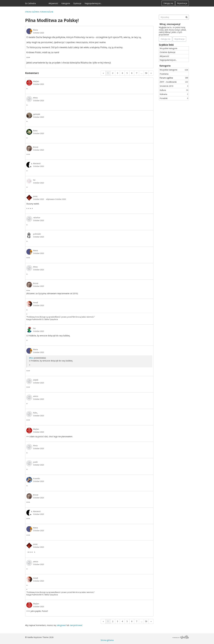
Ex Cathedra (30, 3)
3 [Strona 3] (118, 73)
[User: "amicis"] (29, 398)
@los (31, 358)
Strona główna (107, 640)
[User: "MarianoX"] (29, 165)
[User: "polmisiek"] (29, 235)
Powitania (164, 74)
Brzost (36, 147)
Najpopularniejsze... (93, 3)
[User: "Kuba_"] (29, 414)
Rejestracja (182, 3)
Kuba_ (35, 413)
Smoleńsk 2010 (174, 86)
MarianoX (37, 163)
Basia (35, 131)
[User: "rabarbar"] (29, 219)
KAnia (35, 98)
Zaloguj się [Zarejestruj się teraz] (165, 39)
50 (146, 73)
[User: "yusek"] (29, 463)
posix (35, 196)
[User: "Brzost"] (29, 148)
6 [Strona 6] (132, 73)
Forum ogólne (174, 78)
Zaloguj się (168, 3)
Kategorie (66, 3)
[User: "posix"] (29, 198)
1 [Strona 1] (108, 73)
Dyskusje (77, 3)
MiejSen (36, 81)
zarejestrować (76, 625)
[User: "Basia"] (29, 132)
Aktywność (53, 3)
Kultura (174, 90)
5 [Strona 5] (127, 73)
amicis (36, 396)
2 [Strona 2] (113, 73)
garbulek (37, 114)
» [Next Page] (151, 73)
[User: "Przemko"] (29, 480)
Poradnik (174, 98)
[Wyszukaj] (186, 17)
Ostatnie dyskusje (168, 52)
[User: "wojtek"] (29, 381)
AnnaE (36, 303)
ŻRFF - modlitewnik (174, 82)
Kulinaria (174, 94)
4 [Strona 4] (122, 73)
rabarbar (37, 218)
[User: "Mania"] (29, 31)
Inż (34, 180)
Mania (35, 30)
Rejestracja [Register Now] (179, 39)
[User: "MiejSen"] (29, 83)
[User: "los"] (29, 330)
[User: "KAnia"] (29, 99)
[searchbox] (174, 17)
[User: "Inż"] (29, 181)
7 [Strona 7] (137, 73)
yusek (35, 462)
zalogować (61, 625)
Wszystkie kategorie (168, 48)
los (34, 328)
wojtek (36, 380)
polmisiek (37, 234)
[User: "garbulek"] (29, 116)
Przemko (37, 478)
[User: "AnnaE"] (29, 304)
